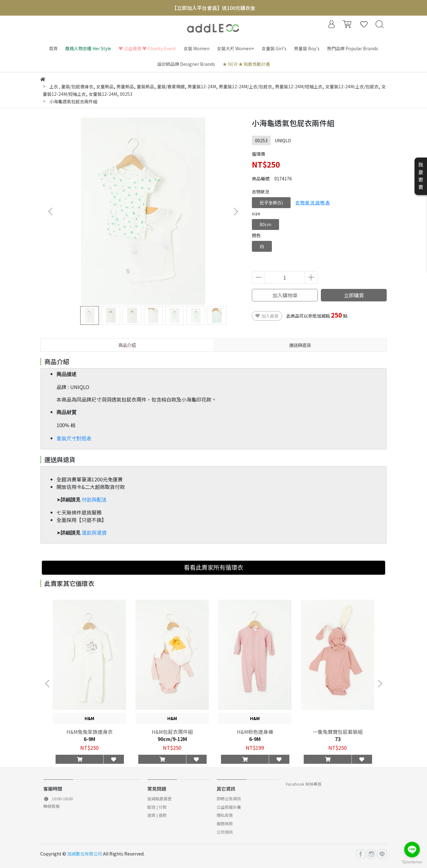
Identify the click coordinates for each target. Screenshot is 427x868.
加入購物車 (285, 295)
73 (338, 739)
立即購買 (354, 295)
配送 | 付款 (157, 807)
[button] (236, 211)
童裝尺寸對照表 (74, 439)
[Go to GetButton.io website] (412, 862)
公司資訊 (225, 832)
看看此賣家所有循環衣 (213, 567)
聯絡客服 (52, 806)
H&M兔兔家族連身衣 (90, 732)
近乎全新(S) (271, 202)
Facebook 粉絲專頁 (304, 784)
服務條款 (225, 824)
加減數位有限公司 (85, 854)
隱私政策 (225, 815)
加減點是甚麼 (160, 799)
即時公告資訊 (229, 799)
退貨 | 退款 (157, 815)
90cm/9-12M (172, 739)
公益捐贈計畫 (229, 807)
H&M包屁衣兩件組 (172, 732)
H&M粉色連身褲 (255, 732)
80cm (265, 224)
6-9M (89, 739)
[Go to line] (412, 850)
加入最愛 (267, 316)
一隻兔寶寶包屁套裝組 (338, 732)
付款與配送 (94, 500)
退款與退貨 (94, 533)
